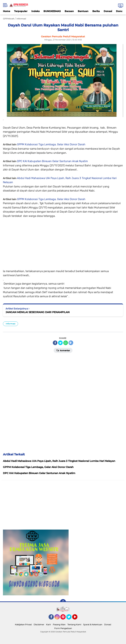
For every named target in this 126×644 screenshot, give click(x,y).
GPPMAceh (9, 19)
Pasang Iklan (59, 625)
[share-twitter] (60, 343)
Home (7, 11)
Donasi (108, 11)
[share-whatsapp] (66, 343)
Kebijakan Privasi (23, 625)
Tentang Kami (74, 625)
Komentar (63, 350)
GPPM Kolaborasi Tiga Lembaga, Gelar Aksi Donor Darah (51, 144)
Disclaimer (39, 625)
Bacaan (69, 11)
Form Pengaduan (63, 628)
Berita (96, 11)
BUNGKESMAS (52, 11)
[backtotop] (63, 602)
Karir (48, 625)
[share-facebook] (55, 343)
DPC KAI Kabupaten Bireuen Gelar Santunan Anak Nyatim (52, 161)
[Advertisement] (63, 241)
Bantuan (83, 11)
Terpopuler (21, 11)
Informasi (10, 324)
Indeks (35, 11)
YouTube (77, 618)
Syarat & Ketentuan (93, 625)
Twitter (70, 618)
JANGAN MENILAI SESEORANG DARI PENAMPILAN (38, 312)
